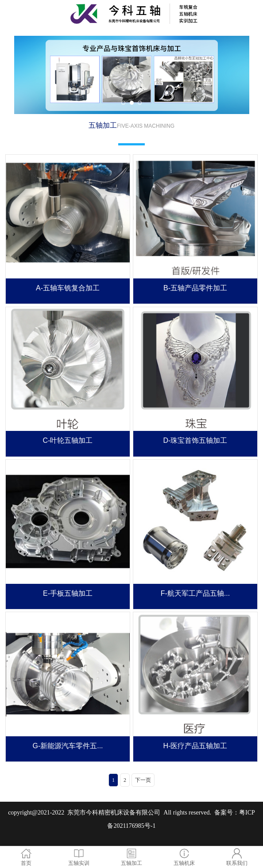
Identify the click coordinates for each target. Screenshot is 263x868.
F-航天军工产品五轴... (195, 593)
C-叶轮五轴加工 (68, 440)
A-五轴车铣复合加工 (68, 288)
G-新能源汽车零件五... (68, 746)
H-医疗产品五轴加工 (195, 746)
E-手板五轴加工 (68, 593)
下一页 (143, 780)
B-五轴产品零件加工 (195, 288)
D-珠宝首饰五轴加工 (195, 440)
